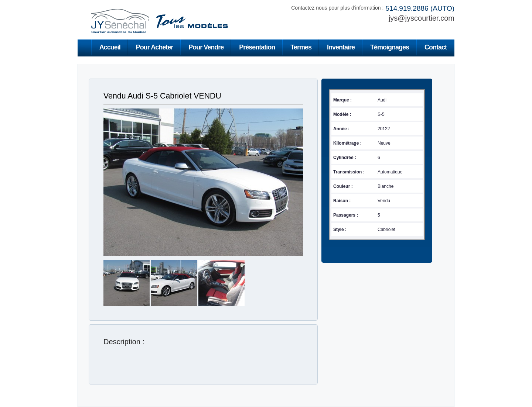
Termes (301, 47)
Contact (436, 47)
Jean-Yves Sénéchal (159, 21)
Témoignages (390, 47)
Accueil (110, 47)
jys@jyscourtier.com (422, 18)
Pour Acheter (154, 47)
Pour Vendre (206, 47)
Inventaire (341, 47)
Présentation (257, 47)
